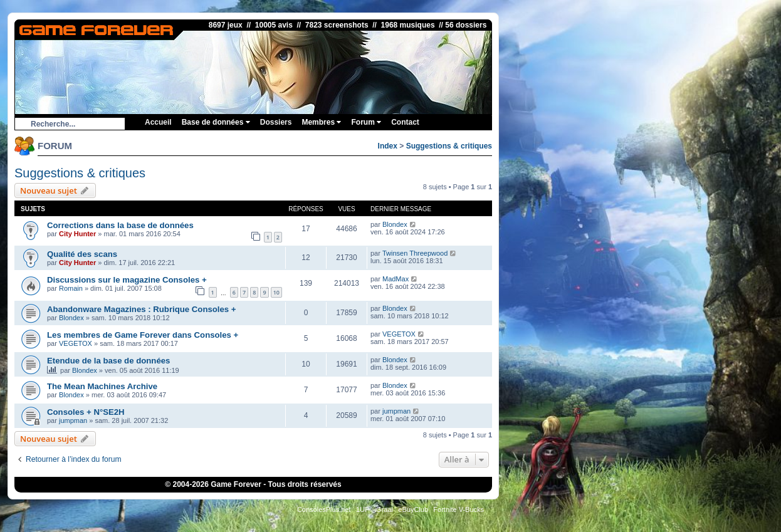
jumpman (73, 420)
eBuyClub (413, 509)
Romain (71, 288)
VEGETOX (76, 343)
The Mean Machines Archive (102, 386)
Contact (405, 122)
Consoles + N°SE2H (86, 412)
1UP (363, 509)
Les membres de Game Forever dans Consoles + (143, 335)
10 (276, 292)
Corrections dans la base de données (120, 225)
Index (388, 146)
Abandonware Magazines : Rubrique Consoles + (142, 309)
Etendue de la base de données (108, 361)
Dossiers (276, 122)
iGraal (384, 509)
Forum (366, 122)
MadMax (396, 279)
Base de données (216, 122)
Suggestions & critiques (449, 146)
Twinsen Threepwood (415, 253)
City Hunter (77, 234)
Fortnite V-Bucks (459, 509)
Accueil (158, 122)
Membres (321, 122)
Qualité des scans (82, 254)
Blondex (395, 224)
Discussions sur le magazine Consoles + (127, 280)
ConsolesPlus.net (324, 509)
